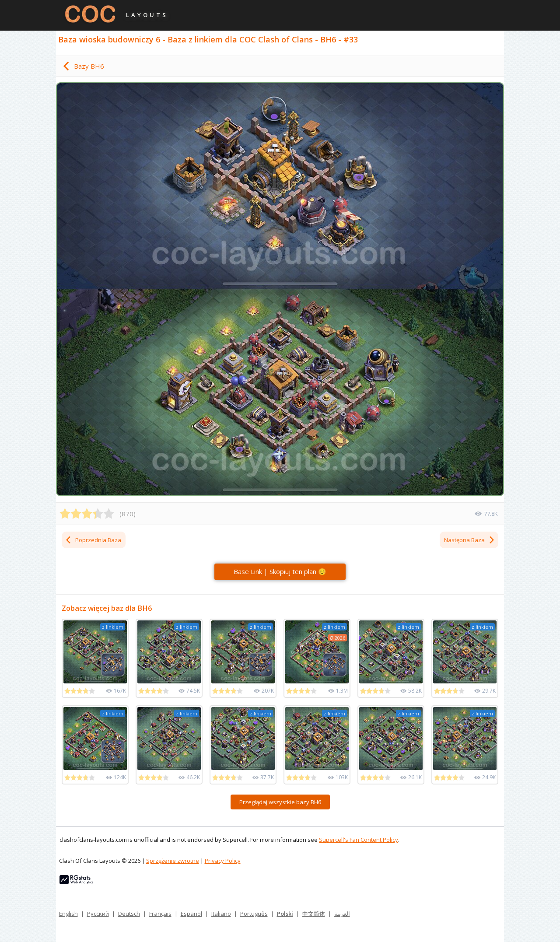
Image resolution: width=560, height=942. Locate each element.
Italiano (221, 914)
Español (191, 914)
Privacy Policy (223, 861)
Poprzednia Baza (93, 540)
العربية (342, 914)
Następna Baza (470, 540)
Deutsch (129, 914)
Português (254, 914)
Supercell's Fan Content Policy (359, 840)
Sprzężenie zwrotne (173, 861)
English (68, 914)
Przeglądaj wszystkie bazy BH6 (280, 802)
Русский (98, 914)
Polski (285, 914)
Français (160, 914)
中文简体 (314, 914)
